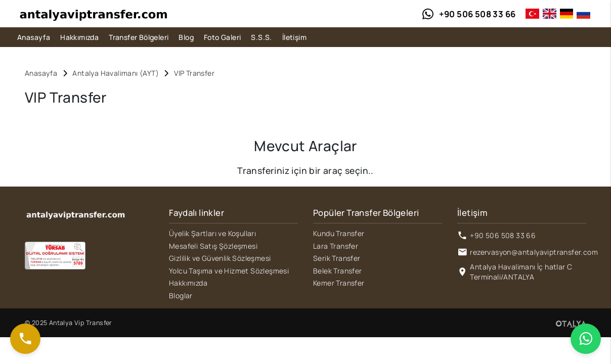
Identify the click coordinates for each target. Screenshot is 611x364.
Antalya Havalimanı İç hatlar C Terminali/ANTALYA (521, 272)
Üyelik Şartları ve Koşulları (212, 233)
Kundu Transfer (339, 233)
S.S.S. (261, 37)
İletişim (294, 37)
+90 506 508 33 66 (503, 235)
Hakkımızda (79, 37)
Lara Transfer (336, 246)
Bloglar (181, 295)
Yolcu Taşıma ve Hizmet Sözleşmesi (229, 271)
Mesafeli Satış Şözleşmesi (213, 246)
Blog (186, 37)
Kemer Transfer (339, 283)
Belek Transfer (338, 271)
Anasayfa (34, 37)
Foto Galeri (222, 37)
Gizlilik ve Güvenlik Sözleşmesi (220, 258)
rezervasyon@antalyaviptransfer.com (534, 252)
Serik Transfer (337, 258)
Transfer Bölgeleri (139, 37)
